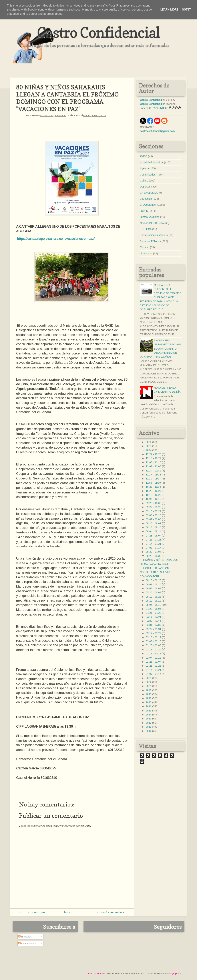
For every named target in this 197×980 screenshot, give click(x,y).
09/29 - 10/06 (153, 503)
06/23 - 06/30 (153, 556)
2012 (149, 723)
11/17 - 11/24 (153, 475)
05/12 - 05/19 (153, 601)
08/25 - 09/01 (153, 523)
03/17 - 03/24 (153, 633)
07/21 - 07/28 (153, 540)
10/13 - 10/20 (153, 495)
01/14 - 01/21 (153, 670)
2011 (149, 727)
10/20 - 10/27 (153, 491)
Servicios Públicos (150, 241)
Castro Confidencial (98, 32)
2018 (149, 698)
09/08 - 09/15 (153, 515)
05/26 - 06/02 (153, 592)
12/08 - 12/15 (153, 462)
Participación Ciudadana (154, 235)
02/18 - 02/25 (153, 650)
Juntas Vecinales (150, 217)
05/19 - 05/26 (153, 597)
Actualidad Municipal (152, 162)
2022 (149, 682)
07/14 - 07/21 (153, 544)
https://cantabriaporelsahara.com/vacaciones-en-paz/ (56, 239)
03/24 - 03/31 (153, 629)
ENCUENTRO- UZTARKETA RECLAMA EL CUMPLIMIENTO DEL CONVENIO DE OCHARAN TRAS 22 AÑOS (161, 349)
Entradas (25, 937)
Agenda (144, 168)
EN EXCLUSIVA (149, 193)
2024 (149, 450)
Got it (186, 10)
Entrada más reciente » (108, 912)
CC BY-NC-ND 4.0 (158, 108)
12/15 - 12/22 (153, 458)
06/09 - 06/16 (153, 584)
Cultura (144, 181)
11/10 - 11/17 (153, 479)
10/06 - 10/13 (153, 499)
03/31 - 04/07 (153, 625)
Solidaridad (60, 116)
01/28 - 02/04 (153, 662)
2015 (149, 711)
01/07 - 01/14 (153, 674)
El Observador (148, 205)
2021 (149, 686)
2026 (149, 442)
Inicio (68, 912)
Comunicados (148, 175)
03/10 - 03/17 (153, 637)
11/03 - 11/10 (153, 483)
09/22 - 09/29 (153, 507)
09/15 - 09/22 (153, 511)
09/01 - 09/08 (153, 519)
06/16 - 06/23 (153, 580)
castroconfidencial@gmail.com (157, 131)
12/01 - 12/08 (153, 466)
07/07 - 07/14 (153, 548)
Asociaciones (47, 116)
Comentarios (27, 943)
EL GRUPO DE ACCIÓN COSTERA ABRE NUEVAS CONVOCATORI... (155, 572)
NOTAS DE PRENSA (152, 223)
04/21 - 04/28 (153, 613)
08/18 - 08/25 (153, 527)
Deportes (145, 187)
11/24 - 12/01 (153, 471)
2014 (149, 715)
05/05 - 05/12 (153, 605)
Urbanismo (146, 253)
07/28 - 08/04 (153, 536)
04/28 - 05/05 (153, 609)
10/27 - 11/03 (153, 487)
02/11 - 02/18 (153, 654)
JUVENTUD (147, 211)
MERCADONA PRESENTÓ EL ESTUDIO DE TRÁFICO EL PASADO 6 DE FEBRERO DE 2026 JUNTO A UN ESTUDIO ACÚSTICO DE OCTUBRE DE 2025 (161, 297)
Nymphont (176, 974)
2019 (149, 694)
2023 (149, 678)
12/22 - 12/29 (153, 454)
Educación (146, 199)
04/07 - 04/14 (153, 621)
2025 (149, 446)
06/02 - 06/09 (153, 588)
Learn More (169, 10)
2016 (149, 706)
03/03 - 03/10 (153, 641)
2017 (149, 702)
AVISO (144, 156)
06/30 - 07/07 (153, 552)
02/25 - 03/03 (153, 645)
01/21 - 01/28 (153, 666)
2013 (149, 719)
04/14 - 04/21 (153, 617)
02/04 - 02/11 (153, 658)
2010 (149, 731)
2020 (149, 690)
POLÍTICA (146, 229)
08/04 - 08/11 (153, 531)
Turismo (145, 247)
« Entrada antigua (32, 912)
